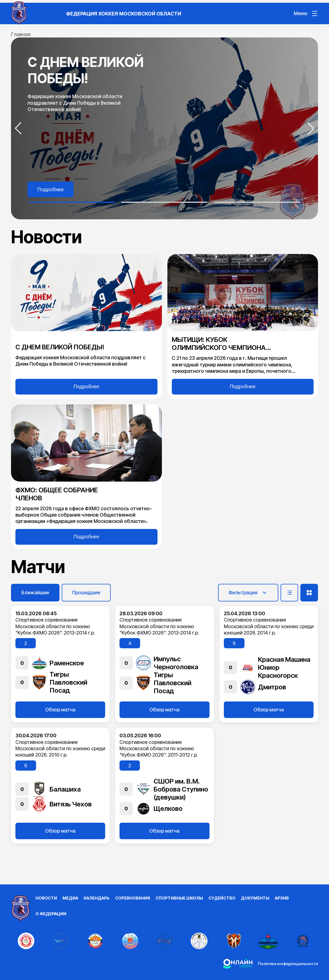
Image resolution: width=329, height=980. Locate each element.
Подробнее (51, 189)
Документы (255, 898)
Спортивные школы (179, 898)
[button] (18, 128)
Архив (282, 898)
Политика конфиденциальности (288, 964)
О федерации (51, 914)
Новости (46, 898)
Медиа (70, 898)
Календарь (97, 898)
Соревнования (133, 898)
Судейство (222, 898)
